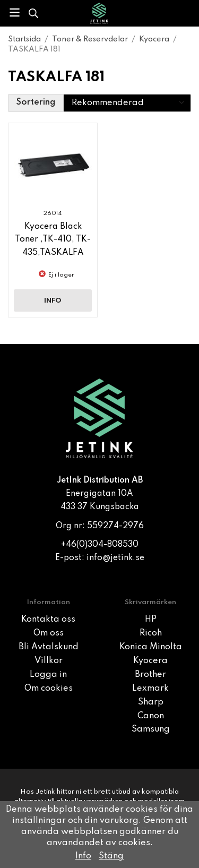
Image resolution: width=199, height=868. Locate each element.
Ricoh (151, 633)
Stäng (111, 856)
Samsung (151, 729)
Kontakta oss (48, 620)
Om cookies (49, 689)
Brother (150, 675)
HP (151, 620)
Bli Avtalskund (49, 647)
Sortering (36, 102)
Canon (151, 716)
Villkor (49, 661)
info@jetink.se (115, 558)
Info (53, 301)
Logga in (48, 675)
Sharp (151, 702)
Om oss (49, 633)
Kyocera (150, 661)
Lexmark (150, 689)
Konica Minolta (151, 647)
